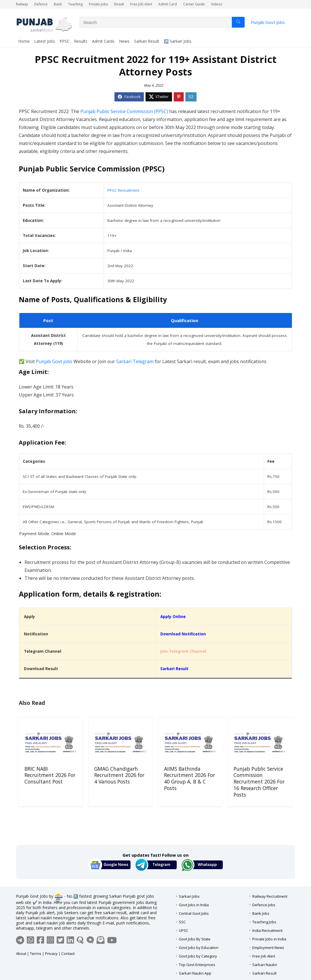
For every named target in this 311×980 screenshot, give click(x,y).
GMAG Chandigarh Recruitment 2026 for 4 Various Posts (119, 775)
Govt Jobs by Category (198, 956)
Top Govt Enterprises (197, 965)
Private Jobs (98, 4)
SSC (182, 922)
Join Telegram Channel (183, 651)
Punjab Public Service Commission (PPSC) (124, 111)
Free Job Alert (141, 4)
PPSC (65, 41)
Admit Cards (103, 41)
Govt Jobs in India (194, 905)
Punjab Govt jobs (54, 361)
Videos (217, 4)
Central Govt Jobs (194, 913)
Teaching (75, 4)
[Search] (238, 22)
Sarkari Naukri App (195, 973)
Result (119, 4)
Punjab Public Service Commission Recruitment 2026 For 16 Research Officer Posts (259, 782)
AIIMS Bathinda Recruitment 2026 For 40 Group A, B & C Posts (190, 779)
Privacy (51, 954)
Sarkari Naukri (265, 965)
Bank (58, 4)
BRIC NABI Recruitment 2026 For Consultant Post (50, 775)
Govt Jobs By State (195, 939)
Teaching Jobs (264, 922)
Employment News (268, 948)
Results (81, 41)
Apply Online (173, 617)
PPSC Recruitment (123, 190)
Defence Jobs (264, 905)
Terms (36, 954)
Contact (68, 954)
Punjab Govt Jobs (268, 22)
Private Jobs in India (269, 939)
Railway (22, 4)
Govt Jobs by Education (199, 948)
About (21, 954)
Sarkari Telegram (135, 361)
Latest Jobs (45, 41)
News (124, 41)
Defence (41, 4)
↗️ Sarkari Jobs (178, 41)
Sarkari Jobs (189, 896)
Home (24, 41)
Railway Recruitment (270, 896)
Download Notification (183, 634)
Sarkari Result (147, 41)
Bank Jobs (261, 913)
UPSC (184, 930)
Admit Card (168, 4)
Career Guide (194, 4)
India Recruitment (267, 930)
